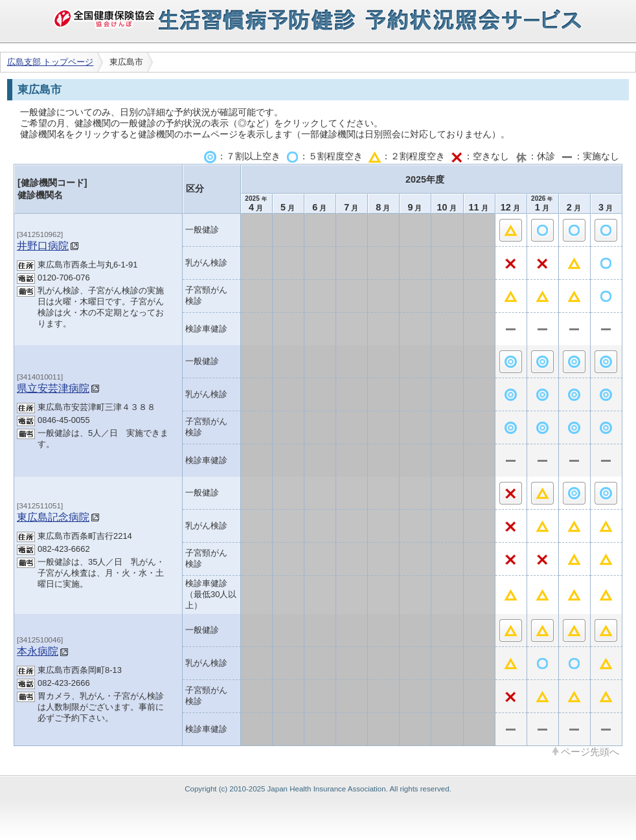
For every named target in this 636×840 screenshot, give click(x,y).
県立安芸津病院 (53, 388)
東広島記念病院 (53, 517)
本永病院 (38, 651)
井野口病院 (43, 245)
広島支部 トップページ (51, 62)
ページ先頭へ (590, 751)
